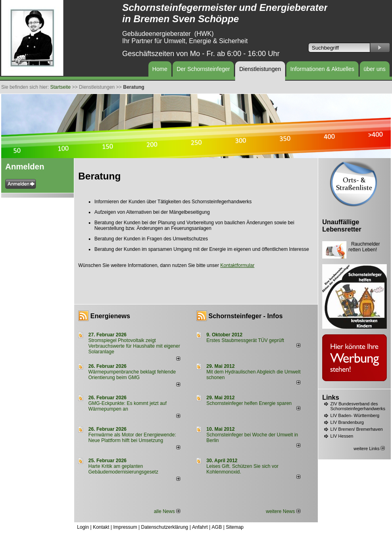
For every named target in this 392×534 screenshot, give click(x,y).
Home (160, 69)
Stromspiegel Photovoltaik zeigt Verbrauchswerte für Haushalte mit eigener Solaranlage (134, 346)
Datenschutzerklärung (165, 527)
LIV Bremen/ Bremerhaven (357, 429)
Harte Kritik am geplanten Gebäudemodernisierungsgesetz (123, 469)
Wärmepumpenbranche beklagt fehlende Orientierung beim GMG (132, 375)
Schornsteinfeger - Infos (246, 316)
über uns (375, 69)
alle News (167, 511)
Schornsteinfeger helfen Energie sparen (249, 403)
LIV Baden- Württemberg (355, 415)
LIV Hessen (342, 436)
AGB (217, 527)
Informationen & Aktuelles (322, 69)
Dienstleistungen (260, 69)
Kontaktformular (237, 265)
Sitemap (235, 527)
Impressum (125, 527)
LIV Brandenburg (347, 422)
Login (83, 527)
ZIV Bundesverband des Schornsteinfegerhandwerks (358, 406)
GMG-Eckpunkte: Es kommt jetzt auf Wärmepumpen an (127, 406)
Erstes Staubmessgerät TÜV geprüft (245, 340)
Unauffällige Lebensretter (342, 226)
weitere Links (369, 448)
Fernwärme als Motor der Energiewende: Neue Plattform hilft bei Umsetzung (132, 438)
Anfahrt (200, 527)
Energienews (110, 316)
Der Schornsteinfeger (203, 69)
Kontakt (101, 527)
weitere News (283, 511)
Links (331, 397)
